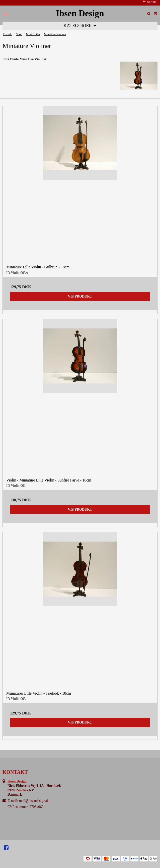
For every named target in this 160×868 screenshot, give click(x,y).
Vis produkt (80, 296)
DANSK (149, 2)
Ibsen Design (80, 14)
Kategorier (80, 26)
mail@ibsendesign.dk (34, 801)
